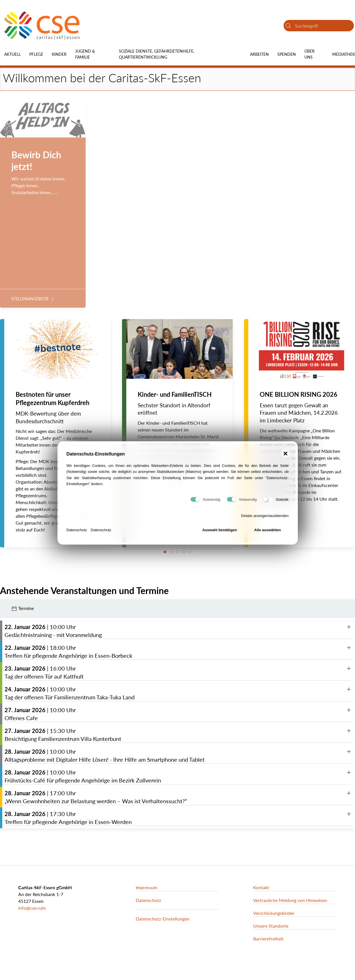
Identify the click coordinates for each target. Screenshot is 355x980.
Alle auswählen (268, 532)
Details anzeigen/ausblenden (265, 518)
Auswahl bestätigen (220, 532)
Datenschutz (77, 532)
